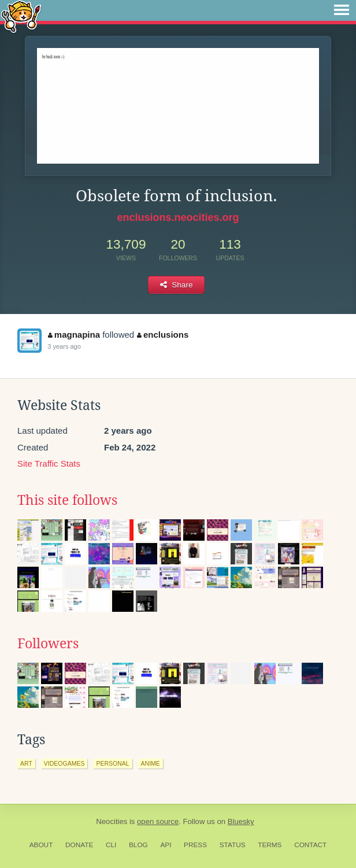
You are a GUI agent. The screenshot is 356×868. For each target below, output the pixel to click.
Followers (48, 644)
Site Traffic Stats (49, 463)
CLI (111, 845)
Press (195, 845)
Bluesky (241, 821)
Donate (79, 845)
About (41, 845)
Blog (138, 845)
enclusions (163, 335)
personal (112, 763)
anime (151, 763)
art (26, 763)
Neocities (112, 821)
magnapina (74, 335)
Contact (310, 845)
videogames (64, 763)
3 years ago (64, 346)
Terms (270, 845)
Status (233, 845)
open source (158, 821)
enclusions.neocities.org (178, 217)
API (166, 845)
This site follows (67, 500)
